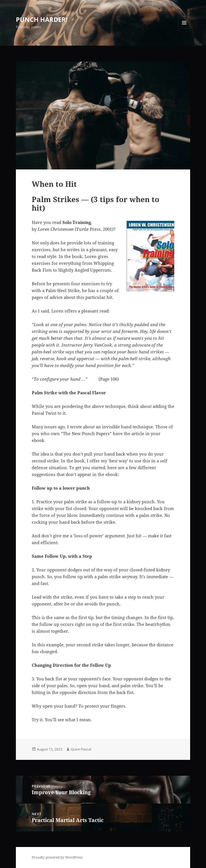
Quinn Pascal (81, 749)
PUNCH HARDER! (42, 19)
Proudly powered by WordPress (57, 857)
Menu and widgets (184, 29)
